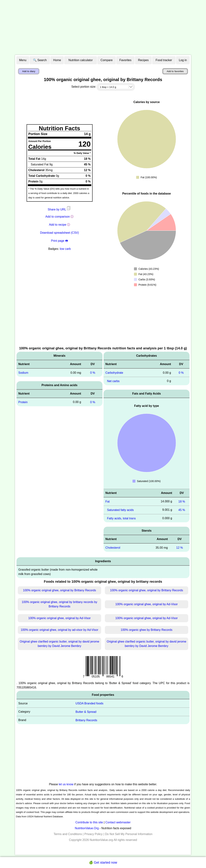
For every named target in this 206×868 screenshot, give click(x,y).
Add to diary (29, 71)
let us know (66, 784)
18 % (182, 502)
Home (57, 60)
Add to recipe (58, 225)
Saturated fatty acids (120, 510)
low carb (65, 249)
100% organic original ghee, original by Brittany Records (59, 590)
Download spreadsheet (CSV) (60, 233)
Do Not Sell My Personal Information (129, 834)
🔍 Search (40, 60)
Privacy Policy (93, 834)
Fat (107, 502)
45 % (182, 510)
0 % (93, 373)
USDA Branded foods (89, 703)
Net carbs (113, 381)
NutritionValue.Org (87, 828)
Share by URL (59, 209)
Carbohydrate (114, 373)
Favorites (125, 60)
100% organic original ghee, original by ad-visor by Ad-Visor (59, 630)
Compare (107, 60)
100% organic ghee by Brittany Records (147, 630)
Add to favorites (175, 71)
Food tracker (164, 60)
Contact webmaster (118, 822)
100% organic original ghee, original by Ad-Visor (146, 604)
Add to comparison (58, 217)
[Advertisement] (103, 27)
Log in (183, 60)
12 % (180, 548)
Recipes (143, 60)
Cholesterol (113, 548)
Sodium (23, 373)
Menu (23, 60)
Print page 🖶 (59, 241)
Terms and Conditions (68, 834)
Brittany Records (86, 720)
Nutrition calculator (81, 60)
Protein (23, 402)
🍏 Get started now (103, 863)
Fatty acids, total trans (121, 518)
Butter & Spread (86, 712)
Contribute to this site (89, 822)
